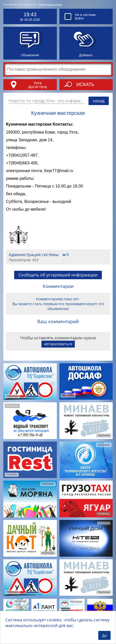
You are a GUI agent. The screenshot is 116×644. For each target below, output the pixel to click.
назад (99, 101)
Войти (79, 18)
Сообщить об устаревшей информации (58, 275)
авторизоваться (58, 344)
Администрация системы (50, 4)
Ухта (37, 83)
